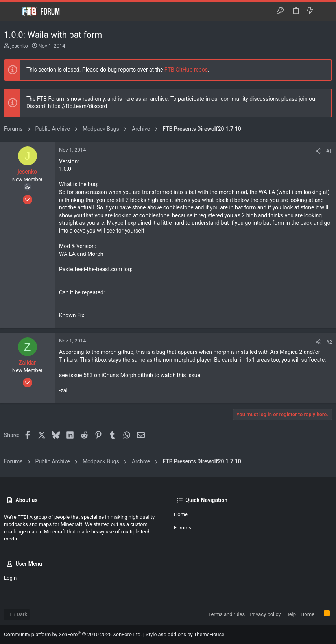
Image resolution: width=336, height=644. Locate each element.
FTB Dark (17, 614)
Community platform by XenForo (73, 634)
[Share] (318, 151)
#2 (329, 342)
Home (181, 514)
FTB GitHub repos (186, 70)
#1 (329, 151)
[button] (12, 11)
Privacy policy (265, 614)
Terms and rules (226, 614)
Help (291, 614)
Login (10, 578)
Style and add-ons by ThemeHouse (185, 634)
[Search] (324, 11)
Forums (183, 528)
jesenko (19, 46)
